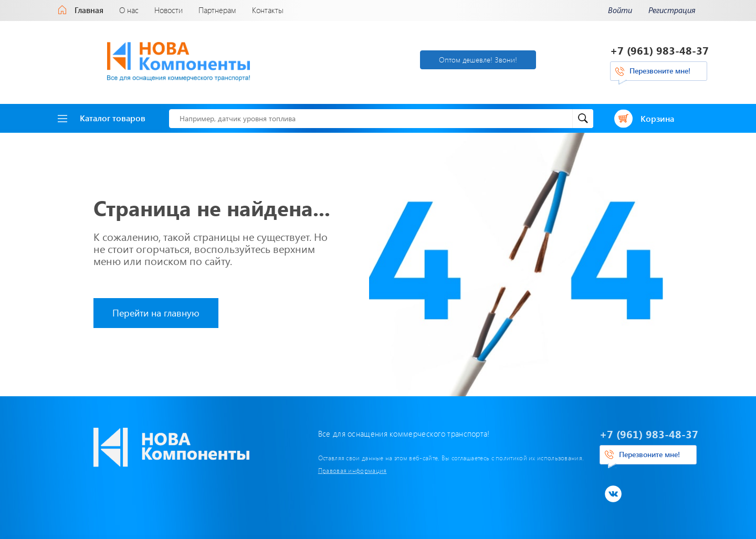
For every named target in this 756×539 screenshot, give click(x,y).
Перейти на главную (156, 311)
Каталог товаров (102, 116)
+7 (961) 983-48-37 (659, 50)
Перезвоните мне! (660, 70)
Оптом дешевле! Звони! (429, 59)
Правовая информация (313, 469)
